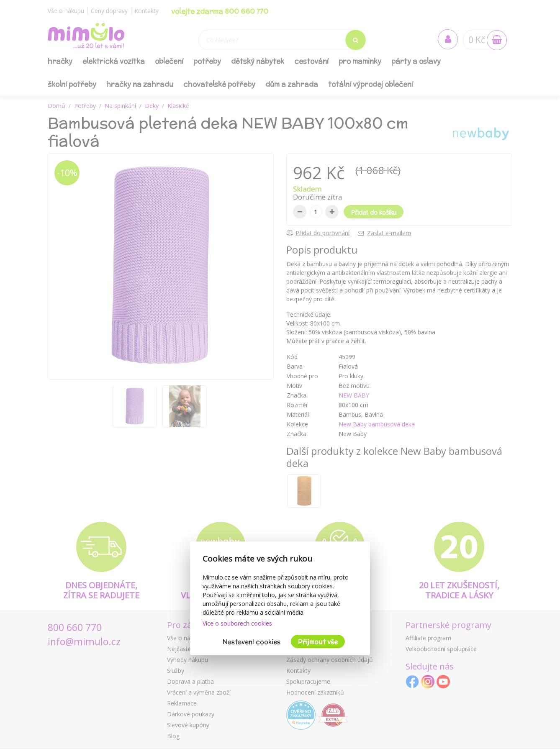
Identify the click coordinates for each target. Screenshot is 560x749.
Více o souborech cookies (237, 623)
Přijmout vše (318, 642)
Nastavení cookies (252, 642)
